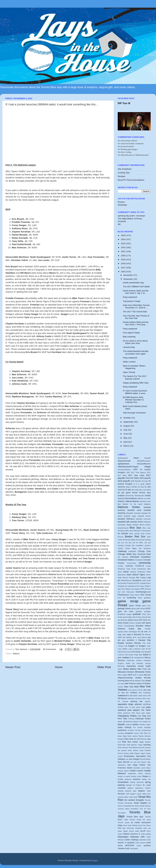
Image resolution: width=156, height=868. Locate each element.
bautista (134, 522)
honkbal (138, 623)
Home (59, 667)
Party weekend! (130, 297)
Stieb (149, 791)
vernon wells (134, 831)
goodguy (148, 611)
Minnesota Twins (143, 672)
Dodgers (144, 578)
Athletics (121, 501)
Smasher (122, 221)
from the (121, 598)
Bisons (142, 525)
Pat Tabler (146, 710)
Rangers (121, 739)
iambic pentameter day (133, 283)
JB (143, 635)
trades (137, 822)
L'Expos (121, 646)
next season (133, 690)
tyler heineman (128, 828)
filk (146, 589)
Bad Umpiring (129, 337)
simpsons (128, 779)
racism (136, 733)
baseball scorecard (143, 519)
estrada (143, 583)
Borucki (120, 537)
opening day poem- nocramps (131, 216)
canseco (148, 545)
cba (140, 548)
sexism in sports (124, 776)
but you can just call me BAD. (131, 543)
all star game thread (128, 493)
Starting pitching (124, 791)
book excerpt (134, 534)
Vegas (125, 831)
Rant (126, 739)
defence (133, 572)
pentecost (127, 713)
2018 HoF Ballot (132, 478)
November (128, 279)
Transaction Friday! (132, 301)
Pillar (139, 716)
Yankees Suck (124, 848)
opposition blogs (126, 704)
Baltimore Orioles (129, 507)
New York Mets (131, 687)
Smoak (133, 782)
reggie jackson (145, 742)
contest (120, 566)
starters (148, 788)
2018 (124, 263)
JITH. (135, 637)
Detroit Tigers (139, 575)
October (127, 418)
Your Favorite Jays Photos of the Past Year (136, 317)
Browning (127, 540)
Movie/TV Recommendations (131, 180)
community (145, 563)
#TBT (135, 470)
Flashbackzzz (123, 595)
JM (119, 224)
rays (149, 739)
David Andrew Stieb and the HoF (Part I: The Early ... (136, 323)
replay (140, 745)
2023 (124, 243)
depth (129, 575)
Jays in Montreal (134, 635)
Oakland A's (123, 696)
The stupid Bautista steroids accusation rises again (136, 352)
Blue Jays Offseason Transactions (138, 531)
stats (134, 791)
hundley (148, 629)
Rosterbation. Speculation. (135, 756)
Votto (143, 834)
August (127, 426)
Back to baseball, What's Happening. (134, 367)
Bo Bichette (123, 534)
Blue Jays (135, 528)
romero (120, 756)
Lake (149, 646)
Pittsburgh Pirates (143, 719)
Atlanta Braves (132, 501)
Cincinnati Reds (144, 554)
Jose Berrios (142, 637)
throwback (134, 809)
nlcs (145, 690)
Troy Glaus (147, 825)
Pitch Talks (122, 719)
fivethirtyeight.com (143, 592)
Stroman (121, 794)
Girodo (143, 609)
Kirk (144, 643)
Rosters (121, 202)
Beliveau (148, 522)
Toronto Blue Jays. (135, 817)
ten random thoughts (134, 800)
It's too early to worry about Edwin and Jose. (135, 342)
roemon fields (129, 753)
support (133, 794)
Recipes (121, 176)
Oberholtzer (134, 696)
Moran (132, 681)
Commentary (132, 563)
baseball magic (130, 516)
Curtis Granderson (139, 569)
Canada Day (130, 545)
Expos (148, 583)
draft (144, 580)
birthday (136, 525)
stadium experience (135, 788)
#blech (136, 458)
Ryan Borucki (124, 762)
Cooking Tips (124, 173)
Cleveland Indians (126, 560)
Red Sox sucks (130, 742)
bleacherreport (123, 528)
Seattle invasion (137, 771)
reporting (147, 745)
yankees (147, 846)
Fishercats (130, 592)
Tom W (143, 809)
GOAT (148, 609)
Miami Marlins (130, 669)
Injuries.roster (123, 632)
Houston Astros (143, 626)
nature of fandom (144, 684)
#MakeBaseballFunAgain (128, 467)
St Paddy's (137, 785)
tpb (132, 822)
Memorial (121, 666)
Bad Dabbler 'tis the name (130, 504)
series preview (144, 773)
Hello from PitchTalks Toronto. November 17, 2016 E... (137, 306)
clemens (125, 557)
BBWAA (141, 522)
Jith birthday (127, 637)
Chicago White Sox (127, 554)
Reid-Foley (122, 745)
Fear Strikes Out (127, 589)
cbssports (147, 548)
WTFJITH (130, 845)
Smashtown (123, 782)
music (148, 681)
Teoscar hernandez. (125, 803)
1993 (128, 472)
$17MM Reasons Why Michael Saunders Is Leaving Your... (133, 400)
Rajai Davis (127, 736)
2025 (124, 235)
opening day (136, 701)
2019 (124, 260)
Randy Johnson (145, 736)
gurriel (125, 617)
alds (129, 490)
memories (131, 666)
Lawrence (137, 649)
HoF (140, 620)
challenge (122, 551)
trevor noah (127, 825)
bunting (148, 540)
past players (134, 710)
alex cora (143, 490)
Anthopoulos (139, 496)
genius (134, 609)
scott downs (146, 768)
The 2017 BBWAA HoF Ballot (136, 287)
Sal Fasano (142, 762)
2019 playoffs (124, 481)
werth (149, 837)
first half (121, 592)
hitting (136, 620)
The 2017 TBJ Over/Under (135, 312)
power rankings (125, 727)
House (120, 626)
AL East (141, 487)
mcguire (121, 663)
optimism (138, 704)
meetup (148, 663)
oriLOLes (147, 704)
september (132, 773)
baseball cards (134, 510)
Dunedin (130, 583)
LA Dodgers (141, 646)
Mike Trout (142, 669)
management (139, 658)
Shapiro (145, 776)
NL (142, 690)
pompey (142, 724)
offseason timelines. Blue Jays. (139, 698)
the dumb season (138, 806)
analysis (121, 496)
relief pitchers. (132, 745)
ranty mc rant (135, 739)
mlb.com (147, 675)
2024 (124, 239)
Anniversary (130, 496)
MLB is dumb (138, 675)
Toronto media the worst (140, 820)
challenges (132, 551)
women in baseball (126, 843)
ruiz (127, 759)
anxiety (148, 496)
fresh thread (145, 595)
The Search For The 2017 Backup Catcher (135, 377)
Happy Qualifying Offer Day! (136, 383)
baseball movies (144, 516)
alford (149, 490)
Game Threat (135, 606)
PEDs (120, 713)
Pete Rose (136, 713)
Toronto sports (124, 822)
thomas (148, 806)
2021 (124, 251)
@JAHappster (123, 458)
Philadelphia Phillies (127, 716)
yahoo (139, 846)
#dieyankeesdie (124, 461)
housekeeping (129, 626)
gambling (147, 598)
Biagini (129, 525)
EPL (138, 583)
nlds (149, 690)
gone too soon (125, 611)
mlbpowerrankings (125, 678)
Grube (120, 617)
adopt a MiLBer (132, 487)
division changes (129, 578)
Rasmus (144, 739)
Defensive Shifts (144, 572)
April (126, 442)
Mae (141, 655)
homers (132, 623)
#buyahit (148, 458)
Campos (121, 545)
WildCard (121, 840)
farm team (140, 586)
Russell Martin (145, 759)
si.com (120, 779)
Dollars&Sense (126, 580)
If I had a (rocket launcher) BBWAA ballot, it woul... (135, 392)
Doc (138, 578)
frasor (137, 595)
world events (140, 843)
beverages (122, 525)
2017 (124, 268)
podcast (129, 724)
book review (146, 534)
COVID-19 (140, 566)
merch (120, 669)
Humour (121, 629)
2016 (124, 272)
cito (119, 557)
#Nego (148, 467)
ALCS (125, 490)
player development (125, 722)
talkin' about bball (131, 797)
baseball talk (124, 522)
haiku (130, 617)
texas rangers (141, 803)
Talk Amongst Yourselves (134, 413)
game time (146, 606)
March (127, 446)
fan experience (131, 586)
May (126, 438)
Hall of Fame (137, 617)
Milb (149, 669)
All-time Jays (145, 493)
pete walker (146, 713)
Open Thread (129, 372)
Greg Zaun (146, 614)
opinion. (148, 701)
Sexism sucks (136, 776)
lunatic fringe (133, 655)
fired (149, 589)
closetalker (139, 560)
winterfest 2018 (145, 840)
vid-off (143, 831)
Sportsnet (140, 782)
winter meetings (132, 840)
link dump (136, 652)
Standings (122, 205)
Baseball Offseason (126, 519)
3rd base (145, 481)
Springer (129, 785)
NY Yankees (132, 693)
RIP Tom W (124, 103)
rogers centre (146, 753)
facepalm (121, 586)
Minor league (123, 675)
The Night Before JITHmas (130, 219)
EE (135, 583)
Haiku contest (129, 362)
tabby (144, 794)
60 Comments (49, 649)
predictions (122, 730)
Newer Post (13, 667)
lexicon (124, 652)
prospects (129, 733)
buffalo (133, 540)
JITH (120, 637)
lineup (129, 652)
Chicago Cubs (144, 551)
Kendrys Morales (133, 643)
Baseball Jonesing (133, 513)
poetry (135, 724)
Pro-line (138, 730)
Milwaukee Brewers (126, 672)
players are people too (142, 722)
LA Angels (130, 646)
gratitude (137, 614)
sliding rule (146, 779)
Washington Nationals (128, 837)
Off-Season (122, 698)
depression (122, 575)
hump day (135, 629)
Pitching (131, 719)
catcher (120, 548)
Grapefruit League (125, 614)
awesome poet (145, 501)
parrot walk (140, 707)
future (140, 598)
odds (140, 696)
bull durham (140, 540)
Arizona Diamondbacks (127, 498)
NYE (140, 693)
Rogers (137, 753)
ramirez (135, 736)
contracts (129, 566)
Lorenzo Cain (123, 655)
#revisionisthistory (124, 470)
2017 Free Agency (138, 472)
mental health (144, 666)
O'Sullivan (147, 693)
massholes (130, 660)
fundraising (131, 598)
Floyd (132, 595)
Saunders (137, 768)
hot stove (146, 623)
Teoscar (148, 800)
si (150, 776)
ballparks (147, 504)
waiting (148, 834)
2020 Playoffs (136, 481)
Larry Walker (123, 649)
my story (121, 684)
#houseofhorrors (144, 464)
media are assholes (134, 663)
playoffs (121, 724)
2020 (124, 256)
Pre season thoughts (142, 727)
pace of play (130, 707)
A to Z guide (139, 484)
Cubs (128, 569)
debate (126, 572)
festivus (137, 589)
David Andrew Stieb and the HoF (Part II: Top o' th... (136, 292)
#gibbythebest (124, 464)
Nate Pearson (130, 684)
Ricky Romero (123, 748)
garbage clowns (124, 609)
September (129, 422)
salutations (122, 765)
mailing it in (128, 657)
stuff (127, 794)
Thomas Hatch (124, 809)
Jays (124, 635)
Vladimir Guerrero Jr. (132, 834)
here (60, 193)
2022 (124, 247)
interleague (133, 632)
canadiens (140, 545)
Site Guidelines (125, 169)
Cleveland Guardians (140, 557)
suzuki (139, 794)
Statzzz (16, 654)
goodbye (139, 611)
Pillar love (147, 716)
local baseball (146, 652)
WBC (143, 837)
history (130, 620)
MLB (130, 675)
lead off (145, 649)
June (126, 434)
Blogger (94, 860)
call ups (148, 543)
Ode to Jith (147, 696)
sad (135, 762)
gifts (138, 609)
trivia (140, 825)
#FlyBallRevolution (144, 461)
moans (138, 678)
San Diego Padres (136, 765)
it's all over (143, 632)
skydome (137, 779)
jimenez (148, 635)
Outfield (121, 707)
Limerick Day (129, 347)
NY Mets (121, 693)
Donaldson (137, 580)
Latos (130, 649)
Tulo (119, 828)
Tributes (135, 825)
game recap (128, 601)
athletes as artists (144, 498)
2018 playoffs (145, 478)
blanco (148, 525)
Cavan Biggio (131, 548)
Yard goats (134, 848)
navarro (121, 687)
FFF (142, 589)
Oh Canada (123, 701)
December (128, 275)
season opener (123, 771)
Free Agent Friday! (131, 333)
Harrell (145, 617)
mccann (139, 660)
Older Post (104, 667)
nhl (139, 690)
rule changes (134, 759)
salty (149, 762)
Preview (131, 730)
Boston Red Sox (135, 536)
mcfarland (147, 660)
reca (119, 742)
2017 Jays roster (136, 475)
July (126, 430)
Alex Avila (135, 490)
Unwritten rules (141, 828)
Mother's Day (140, 681)
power (148, 724)
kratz (149, 643)
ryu (132, 762)
